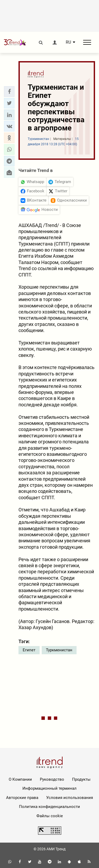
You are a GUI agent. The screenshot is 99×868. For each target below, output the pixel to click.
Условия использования (70, 798)
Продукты (81, 779)
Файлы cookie (50, 816)
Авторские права (22, 798)
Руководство (52, 779)
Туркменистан (59, 650)
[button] (9, 92)
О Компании (20, 779)
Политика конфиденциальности (49, 807)
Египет (29, 650)
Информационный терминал (49, 788)
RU (68, 42)
